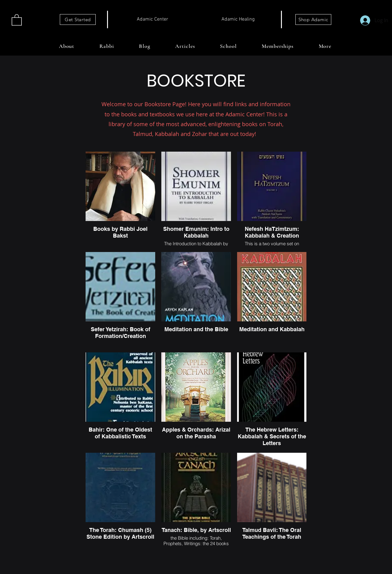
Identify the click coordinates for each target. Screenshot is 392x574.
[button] (17, 19)
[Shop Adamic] (313, 19)
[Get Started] (78, 19)
